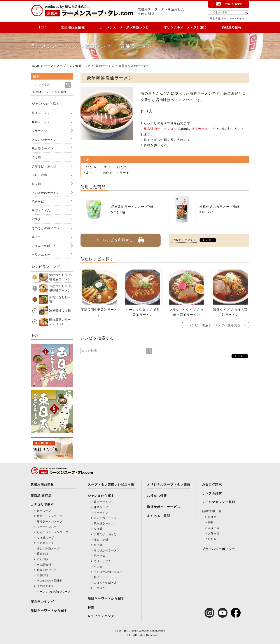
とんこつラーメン (44, 140)
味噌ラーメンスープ (50, 522)
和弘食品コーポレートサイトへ (229, 18)
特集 (91, 607)
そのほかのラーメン (46, 193)
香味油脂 (43, 554)
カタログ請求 (212, 484)
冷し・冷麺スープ (48, 548)
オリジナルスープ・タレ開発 (169, 484)
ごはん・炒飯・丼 (44, 246)
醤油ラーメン (105, 66)
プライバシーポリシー (219, 549)
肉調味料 (43, 575)
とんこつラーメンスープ (53, 532)
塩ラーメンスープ (48, 527)
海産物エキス (45, 586)
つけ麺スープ (45, 538)
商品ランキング (42, 602)
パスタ (36, 219)
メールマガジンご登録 (219, 502)
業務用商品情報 (42, 484)
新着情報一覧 (212, 511)
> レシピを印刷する (120, 238)
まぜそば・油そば (44, 166)
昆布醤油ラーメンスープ (162, 129)
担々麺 (36, 184)
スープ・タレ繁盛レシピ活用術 (111, 484)
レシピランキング (101, 616)
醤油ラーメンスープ (50, 516)
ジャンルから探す (101, 496)
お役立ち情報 (157, 496)
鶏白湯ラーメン (43, 148)
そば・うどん (41, 210)
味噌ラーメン (41, 122)
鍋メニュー (39, 237)
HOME (35, 66)
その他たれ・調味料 (50, 581)
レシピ (212, 539)
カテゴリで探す (42, 504)
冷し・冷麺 (39, 175)
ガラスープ (44, 511)
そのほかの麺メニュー (47, 228)
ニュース (214, 528)
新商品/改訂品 (41, 496)
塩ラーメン (39, 131)
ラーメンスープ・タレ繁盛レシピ (67, 66)
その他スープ (45, 543)
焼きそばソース (47, 570)
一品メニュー (41, 255)
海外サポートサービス (164, 507)
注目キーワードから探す (50, 92)
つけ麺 (36, 157)
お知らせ (214, 533)
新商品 (212, 517)
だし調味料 (44, 565)
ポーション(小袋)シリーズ (54, 592)
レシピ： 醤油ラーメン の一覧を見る (214, 325)
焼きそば (38, 201)
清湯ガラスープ (203, 129)
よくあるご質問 (159, 516)
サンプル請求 (212, 493)
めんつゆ (43, 559)
